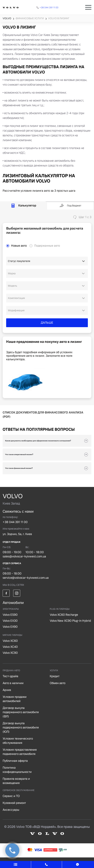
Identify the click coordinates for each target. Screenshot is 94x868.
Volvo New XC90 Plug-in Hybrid (70, 621)
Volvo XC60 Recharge (64, 615)
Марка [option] (12, 273)
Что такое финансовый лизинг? (19, 468)
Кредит (55, 676)
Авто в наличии (13, 683)
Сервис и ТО (11, 796)
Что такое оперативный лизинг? (19, 454)
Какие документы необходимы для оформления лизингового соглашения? (38, 441)
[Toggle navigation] (88, 7)
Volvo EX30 (10, 621)
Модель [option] (12, 286)
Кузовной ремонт (14, 803)
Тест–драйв (10, 676)
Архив (7, 690)
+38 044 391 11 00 (15, 522)
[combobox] (47, 273)
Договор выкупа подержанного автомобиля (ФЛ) (21, 712)
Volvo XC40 (10, 647)
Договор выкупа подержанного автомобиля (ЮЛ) (21, 728)
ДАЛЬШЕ (47, 323)
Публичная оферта (15, 761)
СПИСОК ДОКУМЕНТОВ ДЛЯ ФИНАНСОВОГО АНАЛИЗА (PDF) (43, 415)
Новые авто (19, 246)
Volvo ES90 (10, 615)
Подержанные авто (47, 246)
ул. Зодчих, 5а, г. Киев (17, 534)
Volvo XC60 (10, 641)
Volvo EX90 (10, 627)
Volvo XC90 (10, 653)
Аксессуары (11, 810)
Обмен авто (58, 683)
